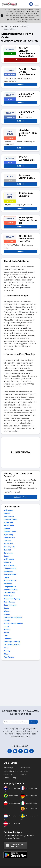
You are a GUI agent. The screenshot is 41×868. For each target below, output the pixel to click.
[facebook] (15, 751)
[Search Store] (31, 4)
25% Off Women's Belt (27, 159)
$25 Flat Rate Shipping (26, 195)
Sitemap (24, 774)
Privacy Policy (26, 768)
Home (4, 26)
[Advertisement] (20, 684)
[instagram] (31, 751)
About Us (24, 771)
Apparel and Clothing (19, 26)
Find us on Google (10, 778)
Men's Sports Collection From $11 (28, 220)
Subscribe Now (20, 497)
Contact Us (8, 774)
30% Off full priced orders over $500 (26, 239)
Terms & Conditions (11, 771)
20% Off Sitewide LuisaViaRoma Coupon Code (27, 52)
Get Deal (20, 85)
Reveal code (20, 60)
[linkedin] (21, 751)
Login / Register (10, 768)
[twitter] (10, 751)
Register (33, 722)
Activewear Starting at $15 (27, 177)
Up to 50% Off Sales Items (27, 95)
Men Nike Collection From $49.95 (28, 133)
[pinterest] (26, 751)
